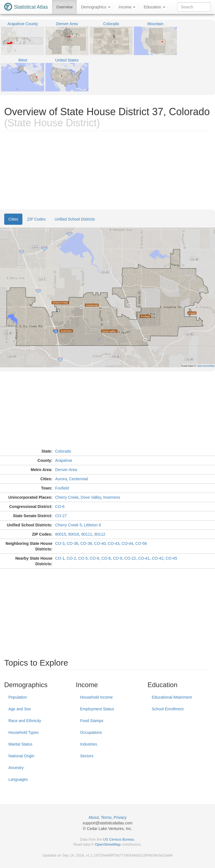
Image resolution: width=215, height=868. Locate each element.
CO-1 (60, 558)
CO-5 (83, 558)
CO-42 (157, 558)
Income (127, 7)
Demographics (95, 7)
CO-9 (117, 558)
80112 (100, 534)
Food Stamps (92, 721)
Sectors (87, 756)
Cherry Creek (67, 497)
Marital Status (20, 744)
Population (18, 697)
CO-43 (114, 543)
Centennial (79, 479)
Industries (89, 744)
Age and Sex (20, 709)
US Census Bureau (119, 839)
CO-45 (171, 558)
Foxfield (62, 488)
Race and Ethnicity (25, 721)
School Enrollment (168, 709)
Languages (18, 779)
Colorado (63, 451)
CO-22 (130, 558)
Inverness (112, 497)
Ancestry (16, 768)
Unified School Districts (75, 219)
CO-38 (86, 543)
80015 (61, 534)
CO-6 (60, 507)
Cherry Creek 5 (68, 525)
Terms (106, 817)
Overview (64, 7)
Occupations (91, 732)
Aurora (61, 479)
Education (154, 7)
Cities (13, 219)
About (94, 817)
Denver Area (66, 470)
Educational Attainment (172, 697)
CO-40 (100, 543)
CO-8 (106, 558)
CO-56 (141, 543)
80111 (87, 534)
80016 (74, 534)
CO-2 (71, 558)
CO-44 (127, 543)
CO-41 (144, 558)
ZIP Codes (36, 219)
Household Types (24, 732)
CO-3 (60, 543)
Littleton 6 (93, 525)
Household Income (96, 697)
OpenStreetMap (108, 844)
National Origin (21, 756)
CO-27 (61, 516)
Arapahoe (64, 460)
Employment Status (97, 709)
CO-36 (72, 543)
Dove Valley (91, 497)
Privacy (120, 817)
